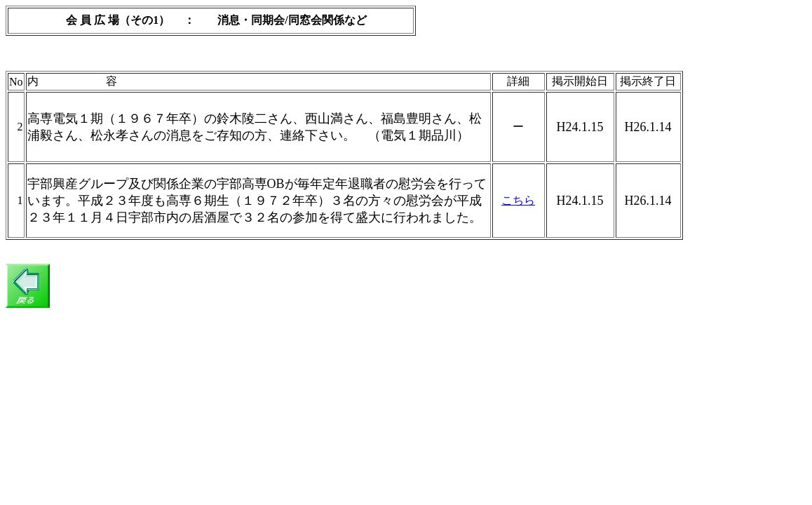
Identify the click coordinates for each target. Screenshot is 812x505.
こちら (518, 200)
